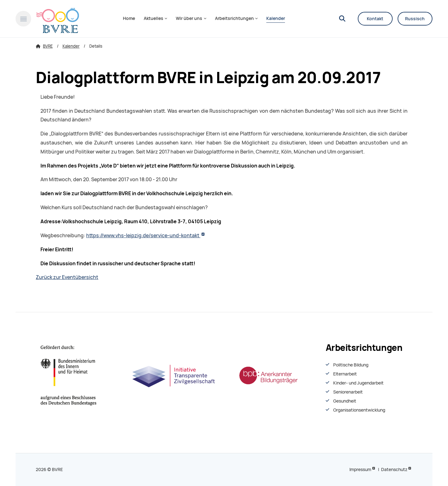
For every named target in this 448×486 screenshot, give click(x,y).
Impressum (360, 469)
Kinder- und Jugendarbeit (358, 383)
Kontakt (375, 19)
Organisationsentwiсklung (359, 410)
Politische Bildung (351, 365)
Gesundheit (345, 401)
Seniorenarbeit (348, 392)
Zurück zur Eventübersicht (67, 277)
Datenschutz (394, 469)
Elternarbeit (345, 374)
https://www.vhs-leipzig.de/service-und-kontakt (143, 236)
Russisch (415, 19)
